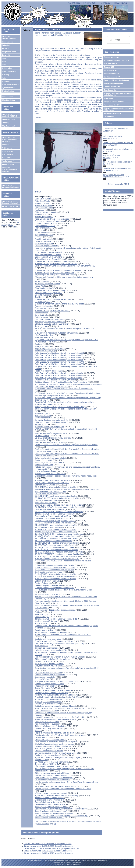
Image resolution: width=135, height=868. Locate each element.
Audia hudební (8, 161)
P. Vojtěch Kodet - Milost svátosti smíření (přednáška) (58, 697)
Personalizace (8, 97)
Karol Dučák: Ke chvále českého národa (52, 219)
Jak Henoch (40, 297)
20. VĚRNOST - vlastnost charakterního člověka (56, 529)
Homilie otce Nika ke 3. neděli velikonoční (53, 775)
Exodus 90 (39, 424)
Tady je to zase (41, 326)
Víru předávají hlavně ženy (46, 710)
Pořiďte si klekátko (43, 346)
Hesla (4, 65)
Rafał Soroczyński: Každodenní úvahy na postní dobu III (59, 375)
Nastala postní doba (44, 661)
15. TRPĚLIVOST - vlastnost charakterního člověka (57, 543)
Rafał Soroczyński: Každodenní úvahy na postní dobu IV (59, 373)
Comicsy (6, 123)
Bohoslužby (7, 45)
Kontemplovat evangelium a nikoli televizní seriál (56, 719)
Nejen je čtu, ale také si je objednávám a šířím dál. (113, 176)
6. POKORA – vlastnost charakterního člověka (55, 565)
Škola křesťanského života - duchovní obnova (54, 744)
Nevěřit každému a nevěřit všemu (49, 798)
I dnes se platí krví (43, 232)
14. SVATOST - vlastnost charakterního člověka (55, 545)
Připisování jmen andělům (46, 686)
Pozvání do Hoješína (44, 243)
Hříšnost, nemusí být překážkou (48, 293)
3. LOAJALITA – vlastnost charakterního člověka (56, 574)
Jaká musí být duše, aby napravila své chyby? (55, 813)
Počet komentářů (94, 822)
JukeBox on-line (110, 90)
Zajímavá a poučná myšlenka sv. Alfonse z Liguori (56, 753)
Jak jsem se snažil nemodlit (47, 648)
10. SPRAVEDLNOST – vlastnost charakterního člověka (59, 554)
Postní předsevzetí (43, 583)
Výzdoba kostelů (9, 88)
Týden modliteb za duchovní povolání (51, 632)
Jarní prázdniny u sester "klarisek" (49, 664)
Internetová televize (111, 74)
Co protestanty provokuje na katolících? (52, 780)
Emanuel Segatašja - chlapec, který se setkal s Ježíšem (59, 505)
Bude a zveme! (8, 42)
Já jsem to (39, 230)
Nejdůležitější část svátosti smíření (50, 348)
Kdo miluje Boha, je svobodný (48, 724)
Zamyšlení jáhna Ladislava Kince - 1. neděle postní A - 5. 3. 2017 (63, 635)
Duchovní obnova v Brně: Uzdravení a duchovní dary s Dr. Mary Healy (65, 266)
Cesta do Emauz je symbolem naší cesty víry (54, 778)
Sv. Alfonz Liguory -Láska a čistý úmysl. (52, 762)
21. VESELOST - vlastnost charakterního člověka (56, 525)
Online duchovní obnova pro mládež (50, 458)
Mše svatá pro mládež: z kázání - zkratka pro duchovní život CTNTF (64, 590)
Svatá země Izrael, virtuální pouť (116, 80)
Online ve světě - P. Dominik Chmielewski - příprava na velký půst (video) (66, 445)
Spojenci (39, 344)
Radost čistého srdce (44, 306)
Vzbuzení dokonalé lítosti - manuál (50, 509)
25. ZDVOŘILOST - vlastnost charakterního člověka (57, 498)
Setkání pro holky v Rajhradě (47, 581)
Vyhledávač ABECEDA (113, 113)
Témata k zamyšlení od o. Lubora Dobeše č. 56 (55, 514)
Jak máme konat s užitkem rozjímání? (51, 811)
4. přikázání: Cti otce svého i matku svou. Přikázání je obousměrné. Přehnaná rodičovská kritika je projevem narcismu (68, 385)
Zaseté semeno (42, 313)
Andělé (38, 214)
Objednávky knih (9, 126)
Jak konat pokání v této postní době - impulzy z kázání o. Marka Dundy (65, 409)
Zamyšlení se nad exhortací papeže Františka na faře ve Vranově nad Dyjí (67, 668)
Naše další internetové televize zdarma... (10, 169)
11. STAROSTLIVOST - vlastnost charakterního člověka (59, 552)
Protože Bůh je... (42, 617)
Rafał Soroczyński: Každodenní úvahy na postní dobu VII (59, 364)
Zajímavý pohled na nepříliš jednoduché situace (55, 275)
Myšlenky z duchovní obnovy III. (49, 699)
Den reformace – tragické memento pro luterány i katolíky (59, 643)
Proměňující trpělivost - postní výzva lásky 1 (54, 516)
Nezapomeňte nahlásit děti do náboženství (53, 746)
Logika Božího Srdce (44, 208)
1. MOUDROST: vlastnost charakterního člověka (56, 579)
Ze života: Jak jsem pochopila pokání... (51, 420)
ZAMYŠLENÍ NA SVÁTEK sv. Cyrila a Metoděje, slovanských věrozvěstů (66, 429)
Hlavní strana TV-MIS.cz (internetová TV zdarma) (10, 140)
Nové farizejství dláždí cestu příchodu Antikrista (55, 610)
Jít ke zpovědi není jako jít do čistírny (51, 726)
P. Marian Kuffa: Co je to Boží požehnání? (53, 480)
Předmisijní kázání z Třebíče (47, 722)
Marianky (6, 75)
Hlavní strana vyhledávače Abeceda (11, 186)
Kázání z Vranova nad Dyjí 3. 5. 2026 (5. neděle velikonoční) (48, 851)
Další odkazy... (109, 116)
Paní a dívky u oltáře (44, 460)
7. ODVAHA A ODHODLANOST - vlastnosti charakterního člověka (63, 561)
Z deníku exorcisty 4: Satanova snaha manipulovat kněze (60, 304)
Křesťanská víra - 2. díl (45, 335)
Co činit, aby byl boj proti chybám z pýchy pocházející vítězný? (62, 815)
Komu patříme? (41, 440)
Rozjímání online (42, 436)
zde (17, 220)
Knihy (4, 78)
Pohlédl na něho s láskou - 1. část (49, 684)
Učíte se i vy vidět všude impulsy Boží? (52, 422)
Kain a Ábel (40, 286)
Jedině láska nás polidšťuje (47, 594)
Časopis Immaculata (112, 87)
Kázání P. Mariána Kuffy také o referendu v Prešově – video (60, 717)
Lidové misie (7, 68)
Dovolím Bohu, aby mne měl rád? (49, 728)
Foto (4, 62)
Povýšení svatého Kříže (45, 226)
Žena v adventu (42, 646)
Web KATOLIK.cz (111, 64)
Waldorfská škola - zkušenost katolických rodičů (55, 380)
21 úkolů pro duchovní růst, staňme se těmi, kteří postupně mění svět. (65, 328)
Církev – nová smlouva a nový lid (49, 751)
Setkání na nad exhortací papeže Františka (53, 690)
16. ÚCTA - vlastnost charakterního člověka (53, 541)
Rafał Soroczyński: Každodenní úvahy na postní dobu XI (59, 355)
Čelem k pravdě (42, 317)
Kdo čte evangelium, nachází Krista (50, 748)
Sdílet (38, 192)
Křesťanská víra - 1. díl (45, 337)
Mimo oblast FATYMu (10, 84)
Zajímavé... (6, 81)
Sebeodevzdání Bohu (44, 465)
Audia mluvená (8, 164)
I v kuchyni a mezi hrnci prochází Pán (51, 650)
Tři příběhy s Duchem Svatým (48, 284)
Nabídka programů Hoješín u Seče (50, 442)
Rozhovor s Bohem (43, 241)
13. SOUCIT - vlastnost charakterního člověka (54, 547)
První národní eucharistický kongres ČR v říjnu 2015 (57, 742)
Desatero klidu (41, 737)
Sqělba (38, 612)
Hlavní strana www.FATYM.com (9, 38)
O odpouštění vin (42, 679)
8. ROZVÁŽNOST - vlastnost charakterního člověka (57, 559)
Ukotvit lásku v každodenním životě (50, 804)
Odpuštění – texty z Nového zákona (50, 740)
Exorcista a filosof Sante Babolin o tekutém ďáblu (56, 786)
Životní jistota (41, 308)
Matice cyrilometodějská (113, 83)
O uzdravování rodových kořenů (49, 252)
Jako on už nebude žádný (46, 503)
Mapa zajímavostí (9, 71)
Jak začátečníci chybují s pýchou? (49, 818)
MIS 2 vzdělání (8, 151)
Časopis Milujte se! (111, 57)
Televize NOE (109, 67)
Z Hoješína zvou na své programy (49, 221)
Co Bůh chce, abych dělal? (46, 494)
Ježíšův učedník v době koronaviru (50, 474)
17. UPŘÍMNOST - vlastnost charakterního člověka (57, 538)
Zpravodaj (6, 55)
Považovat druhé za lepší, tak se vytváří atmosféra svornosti (61, 735)
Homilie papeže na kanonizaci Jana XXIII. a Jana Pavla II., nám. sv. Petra (66, 782)
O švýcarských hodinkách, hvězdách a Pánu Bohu (56, 333)
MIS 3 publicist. (8, 154)
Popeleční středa (42, 203)
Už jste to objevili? (43, 302)
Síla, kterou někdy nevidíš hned (48, 666)
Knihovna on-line (9, 119)
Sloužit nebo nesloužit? (45, 288)
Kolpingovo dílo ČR (111, 105)
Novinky (5, 145)
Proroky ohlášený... (43, 228)
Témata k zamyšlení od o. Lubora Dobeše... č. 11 (56, 619)
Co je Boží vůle (41, 315)
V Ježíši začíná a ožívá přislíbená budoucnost (54, 588)
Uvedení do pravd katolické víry (48, 585)
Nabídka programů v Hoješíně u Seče (51, 433)
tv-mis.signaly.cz (10, 223)
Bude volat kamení (43, 199)
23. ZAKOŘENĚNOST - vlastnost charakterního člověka (59, 512)
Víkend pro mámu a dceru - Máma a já (51, 693)
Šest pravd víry (41, 760)
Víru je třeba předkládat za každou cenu (52, 483)
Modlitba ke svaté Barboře (46, 621)
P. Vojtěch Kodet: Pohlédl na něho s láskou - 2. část (57, 681)
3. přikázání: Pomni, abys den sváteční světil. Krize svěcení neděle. (64, 389)
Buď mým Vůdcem (43, 416)
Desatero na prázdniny (45, 630)
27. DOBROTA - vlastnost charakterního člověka (56, 487)
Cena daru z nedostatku (45, 677)
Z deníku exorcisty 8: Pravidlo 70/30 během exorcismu (58, 270)
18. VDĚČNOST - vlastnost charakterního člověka (56, 536)
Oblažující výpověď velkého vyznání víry (52, 324)
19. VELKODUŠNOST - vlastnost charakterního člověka (59, 534)
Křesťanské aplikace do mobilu (48, 255)
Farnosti (5, 48)
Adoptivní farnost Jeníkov (114, 102)
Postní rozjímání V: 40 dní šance (49, 371)
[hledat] (118, 40)
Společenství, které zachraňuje (48, 639)
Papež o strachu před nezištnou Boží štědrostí (55, 733)
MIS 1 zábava (7, 148)
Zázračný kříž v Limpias (45, 485)
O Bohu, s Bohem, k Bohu (46, 223)
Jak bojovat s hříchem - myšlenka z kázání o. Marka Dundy (60, 407)
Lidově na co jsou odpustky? (47, 246)
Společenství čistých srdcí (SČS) (117, 60)
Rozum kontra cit (42, 281)
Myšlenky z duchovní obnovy (47, 704)
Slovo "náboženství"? (44, 418)
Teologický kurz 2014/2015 (46, 764)
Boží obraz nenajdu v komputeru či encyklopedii (55, 706)
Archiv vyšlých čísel (10, 206)
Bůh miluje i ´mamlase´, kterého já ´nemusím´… (55, 766)
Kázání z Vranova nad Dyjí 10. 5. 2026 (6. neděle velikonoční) (48, 846)
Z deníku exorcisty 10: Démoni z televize (52, 261)
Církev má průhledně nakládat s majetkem (53, 659)
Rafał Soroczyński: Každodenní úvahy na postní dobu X (59, 357)
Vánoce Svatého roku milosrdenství (50, 675)
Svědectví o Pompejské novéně (48, 518)
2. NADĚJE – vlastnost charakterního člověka (54, 576)
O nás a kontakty (9, 91)
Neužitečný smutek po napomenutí (50, 322)
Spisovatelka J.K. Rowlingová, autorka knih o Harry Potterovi (61, 809)
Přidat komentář (43, 824)
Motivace (39, 237)
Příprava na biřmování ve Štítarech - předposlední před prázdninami (64, 277)
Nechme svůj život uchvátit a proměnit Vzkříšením (56, 695)
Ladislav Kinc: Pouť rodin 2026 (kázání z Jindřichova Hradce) (48, 844)
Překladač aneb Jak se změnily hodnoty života (55, 521)
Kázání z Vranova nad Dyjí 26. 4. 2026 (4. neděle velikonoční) (48, 853)
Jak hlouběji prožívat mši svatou (49, 572)
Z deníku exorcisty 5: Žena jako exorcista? (53, 299)
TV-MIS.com (89, 3)
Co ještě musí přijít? (43, 295)
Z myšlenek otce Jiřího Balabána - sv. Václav (54, 641)
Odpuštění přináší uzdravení (47, 802)
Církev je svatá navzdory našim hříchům (52, 773)
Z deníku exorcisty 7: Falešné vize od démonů (55, 273)
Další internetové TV (112, 77)
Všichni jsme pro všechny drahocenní (51, 793)
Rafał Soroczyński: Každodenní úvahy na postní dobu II (59, 378)
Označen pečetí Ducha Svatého (49, 257)
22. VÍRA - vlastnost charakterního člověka (53, 523)
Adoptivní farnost (9, 52)
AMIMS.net (74, 3)
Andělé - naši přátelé (44, 239)
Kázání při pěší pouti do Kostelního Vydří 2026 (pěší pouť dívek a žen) (51, 848)
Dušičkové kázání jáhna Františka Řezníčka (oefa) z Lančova (61, 382)
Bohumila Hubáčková (48, 822)
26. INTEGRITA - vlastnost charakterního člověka (56, 496)
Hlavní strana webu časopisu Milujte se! (10, 202)
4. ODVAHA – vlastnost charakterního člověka (54, 570)
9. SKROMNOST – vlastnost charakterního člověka (57, 556)
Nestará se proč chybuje (45, 351)
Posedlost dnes (41, 413)
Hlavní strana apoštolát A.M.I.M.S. (10, 115)
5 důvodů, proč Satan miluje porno (50, 427)
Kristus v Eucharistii (43, 205)
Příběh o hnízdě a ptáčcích (46, 212)
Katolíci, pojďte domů (44, 217)
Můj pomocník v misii (44, 235)
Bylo (4, 58)
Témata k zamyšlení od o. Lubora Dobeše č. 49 (55, 532)
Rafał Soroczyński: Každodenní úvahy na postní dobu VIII (60, 362)
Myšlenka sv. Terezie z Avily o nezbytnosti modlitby (57, 795)
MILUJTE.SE (121, 3)
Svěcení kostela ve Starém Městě (49, 259)
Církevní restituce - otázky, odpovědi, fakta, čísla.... (118, 109)
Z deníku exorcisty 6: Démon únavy (50, 290)
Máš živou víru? (42, 623)
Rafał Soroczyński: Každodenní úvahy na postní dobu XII (59, 353)
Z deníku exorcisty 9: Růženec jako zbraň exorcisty (57, 264)
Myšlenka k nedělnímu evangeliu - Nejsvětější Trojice (58, 757)
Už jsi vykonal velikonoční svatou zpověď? (53, 438)
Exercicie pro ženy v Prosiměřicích (50, 800)
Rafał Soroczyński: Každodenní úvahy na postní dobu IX (59, 360)
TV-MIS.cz (105, 3)
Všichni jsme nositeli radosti (47, 500)
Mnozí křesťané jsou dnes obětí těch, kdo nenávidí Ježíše (60, 708)
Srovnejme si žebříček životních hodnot (52, 807)
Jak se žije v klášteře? (44, 688)
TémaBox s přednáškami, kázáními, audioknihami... (118, 94)
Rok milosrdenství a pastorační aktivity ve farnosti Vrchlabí (60, 657)
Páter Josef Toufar (43, 201)
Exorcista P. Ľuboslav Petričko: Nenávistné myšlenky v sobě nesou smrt (66, 476)
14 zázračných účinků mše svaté (49, 527)
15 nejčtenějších (8, 100)
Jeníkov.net (108, 98)
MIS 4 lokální (7, 158)
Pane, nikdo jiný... (42, 614)
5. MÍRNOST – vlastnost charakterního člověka (55, 567)
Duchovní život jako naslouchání (49, 755)
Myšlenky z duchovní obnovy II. (48, 702)
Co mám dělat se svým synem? (48, 672)
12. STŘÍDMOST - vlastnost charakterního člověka (57, 550)
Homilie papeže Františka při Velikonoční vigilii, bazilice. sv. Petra (63, 789)
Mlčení (38, 731)
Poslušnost (40, 210)
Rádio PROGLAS (110, 70)
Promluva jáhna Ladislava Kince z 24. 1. (52, 462)
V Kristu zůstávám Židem (46, 471)
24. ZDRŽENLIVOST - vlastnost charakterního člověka (58, 507)
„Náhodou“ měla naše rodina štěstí (50, 319)
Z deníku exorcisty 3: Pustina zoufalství (52, 311)
